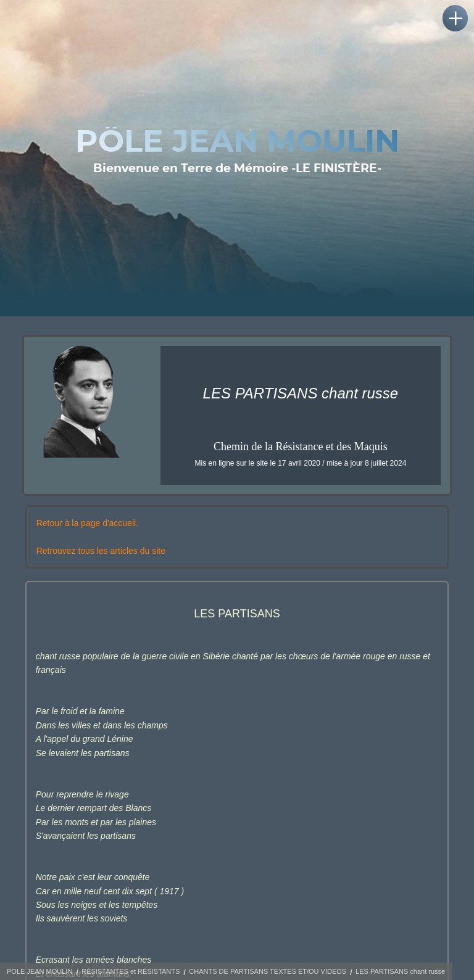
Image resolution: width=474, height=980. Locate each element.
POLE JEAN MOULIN (39, 971)
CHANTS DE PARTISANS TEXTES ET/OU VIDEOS (268, 971)
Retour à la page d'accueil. (87, 523)
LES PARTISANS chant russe (400, 971)
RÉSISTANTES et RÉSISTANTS (131, 971)
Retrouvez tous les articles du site (101, 551)
